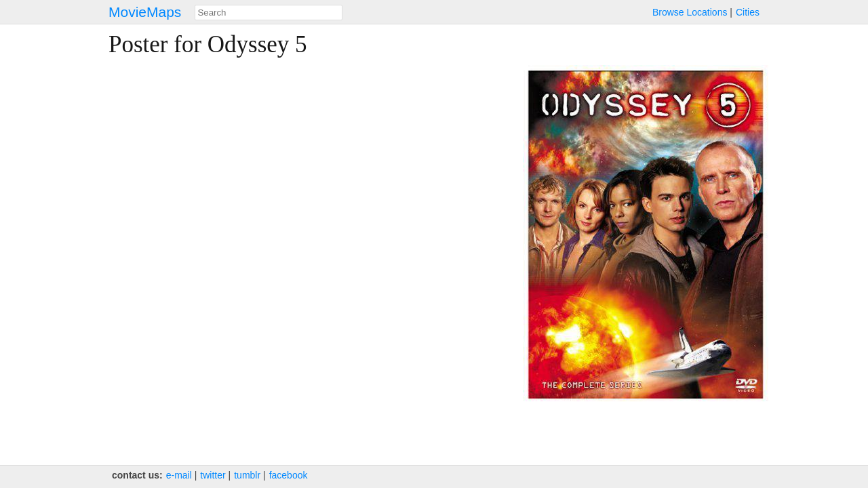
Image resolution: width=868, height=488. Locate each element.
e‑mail (179, 475)
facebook (289, 475)
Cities (748, 12)
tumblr (247, 475)
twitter (213, 475)
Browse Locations (690, 12)
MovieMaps (145, 12)
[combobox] (269, 13)
